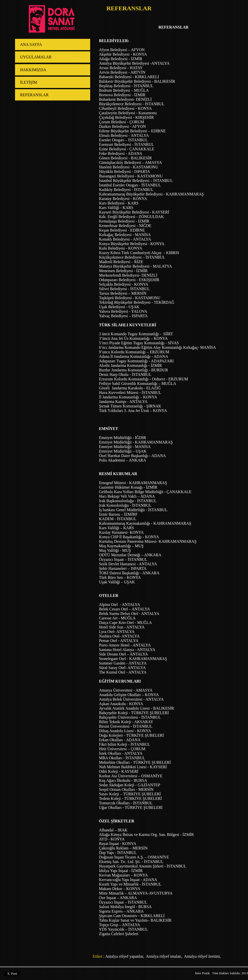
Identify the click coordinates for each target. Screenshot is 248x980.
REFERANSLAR (34, 95)
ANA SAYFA (31, 44)
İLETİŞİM (29, 82)
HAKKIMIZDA (33, 70)
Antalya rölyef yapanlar (124, 956)
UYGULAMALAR (36, 57)
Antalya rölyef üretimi (201, 956)
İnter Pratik (203, 973)
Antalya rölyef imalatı (163, 956)
